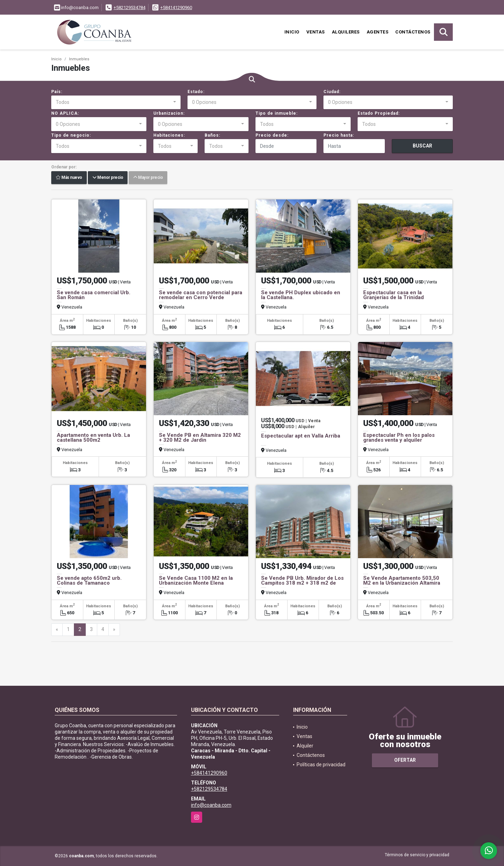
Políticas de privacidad (321, 765)
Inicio (292, 32)
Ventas (316, 32)
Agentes (378, 32)
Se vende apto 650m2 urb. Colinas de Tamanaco (89, 580)
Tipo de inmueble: (277, 113)
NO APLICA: (65, 113)
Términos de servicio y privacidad (417, 855)
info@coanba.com (211, 805)
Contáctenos (413, 32)
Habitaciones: (169, 135)
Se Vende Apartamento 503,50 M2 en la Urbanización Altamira (402, 580)
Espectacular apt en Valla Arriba (301, 436)
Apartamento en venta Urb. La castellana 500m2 (93, 438)
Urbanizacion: (169, 113)
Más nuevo (69, 178)
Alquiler (305, 746)
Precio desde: (272, 135)
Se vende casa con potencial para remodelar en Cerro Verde (201, 295)
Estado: (196, 92)
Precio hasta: (339, 135)
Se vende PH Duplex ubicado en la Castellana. (301, 295)
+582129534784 (129, 7)
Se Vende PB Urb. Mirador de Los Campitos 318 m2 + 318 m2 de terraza (302, 583)
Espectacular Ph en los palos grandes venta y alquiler (399, 438)
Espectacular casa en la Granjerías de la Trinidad (394, 295)
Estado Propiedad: (379, 113)
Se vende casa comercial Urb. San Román (94, 295)
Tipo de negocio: (71, 135)
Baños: (212, 135)
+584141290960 (176, 7)
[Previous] (57, 630)
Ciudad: (332, 92)
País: (57, 92)
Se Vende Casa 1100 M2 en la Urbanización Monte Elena (196, 580)
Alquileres (346, 32)
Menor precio (108, 178)
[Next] (114, 630)
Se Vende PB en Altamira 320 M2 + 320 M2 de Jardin (200, 438)
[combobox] (116, 102)
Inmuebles (79, 59)
